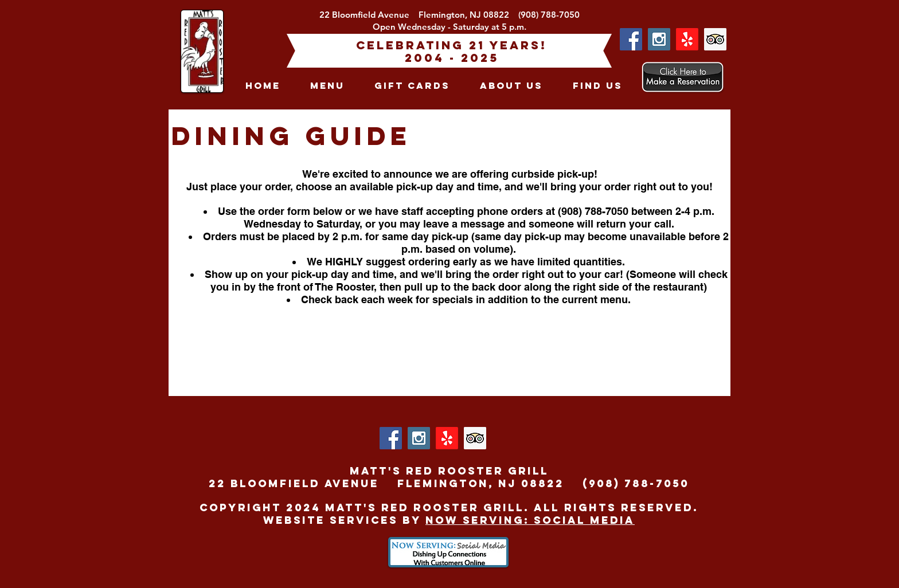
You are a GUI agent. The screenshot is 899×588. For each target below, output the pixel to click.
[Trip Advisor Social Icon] (715, 39)
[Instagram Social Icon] (659, 39)
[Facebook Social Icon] (631, 39)
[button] (327, 85)
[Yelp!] (687, 39)
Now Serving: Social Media (530, 520)
